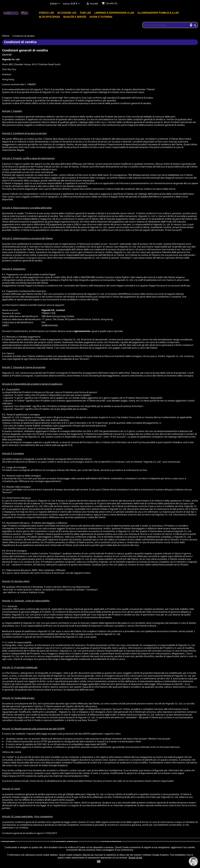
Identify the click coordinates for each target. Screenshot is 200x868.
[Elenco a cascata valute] (76, 4)
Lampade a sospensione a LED (114, 13)
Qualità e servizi (75, 17)
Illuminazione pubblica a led (158, 13)
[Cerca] (170, 25)
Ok (99, 861)
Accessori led (67, 13)
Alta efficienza (49, 17)
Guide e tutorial (101, 17)
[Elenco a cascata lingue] (55, 4)
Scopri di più (135, 858)
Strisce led (46, 13)
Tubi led (85, 13)
